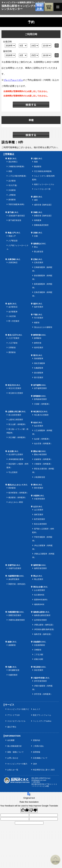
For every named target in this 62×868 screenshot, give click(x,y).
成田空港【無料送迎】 (43, 205)
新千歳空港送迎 (15, 220)
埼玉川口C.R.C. (14, 385)
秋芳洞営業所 (40, 519)
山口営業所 (39, 510)
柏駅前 (37, 323)
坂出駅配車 (39, 373)
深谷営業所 (39, 670)
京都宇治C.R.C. (14, 565)
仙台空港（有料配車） (43, 444)
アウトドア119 (13, 715)
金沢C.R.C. (12, 304)
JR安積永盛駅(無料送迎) (44, 629)
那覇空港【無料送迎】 (43, 216)
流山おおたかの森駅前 (43, 327)
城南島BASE (39, 604)
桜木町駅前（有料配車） (18, 493)
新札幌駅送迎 (14, 670)
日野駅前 (12, 348)
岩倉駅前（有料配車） (43, 459)
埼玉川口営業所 (15, 388)
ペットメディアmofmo (42, 721)
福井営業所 (39, 307)
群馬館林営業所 (40, 399)
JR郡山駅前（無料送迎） (44, 625)
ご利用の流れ (38, 746)
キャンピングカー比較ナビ (18, 709)
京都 (36, 236)
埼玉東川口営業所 (16, 393)
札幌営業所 (13, 675)
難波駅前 (38, 166)
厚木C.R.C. (38, 485)
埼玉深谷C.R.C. (40, 667)
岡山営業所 (39, 579)
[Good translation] (25, 810)
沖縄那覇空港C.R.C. (16, 612)
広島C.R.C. (38, 259)
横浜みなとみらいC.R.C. (18, 485)
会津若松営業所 (40, 620)
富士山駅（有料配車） (18, 424)
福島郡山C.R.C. (40, 244)
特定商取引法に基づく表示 (44, 770)
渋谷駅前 (12, 190)
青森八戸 (12, 236)
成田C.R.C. (38, 197)
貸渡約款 (37, 740)
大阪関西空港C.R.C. (16, 576)
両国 (10, 171)
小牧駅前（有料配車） (43, 464)
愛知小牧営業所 (40, 454)
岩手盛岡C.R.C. (40, 385)
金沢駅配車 (13, 312)
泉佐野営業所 (14, 579)
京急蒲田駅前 (40, 645)
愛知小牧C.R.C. (40, 451)
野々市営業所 (14, 321)
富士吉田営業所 (15, 415)
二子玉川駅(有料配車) (17, 176)
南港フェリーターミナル (44, 184)
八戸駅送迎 (13, 241)
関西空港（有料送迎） (18, 584)
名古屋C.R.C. (13, 451)
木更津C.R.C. (39, 496)
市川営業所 (39, 318)
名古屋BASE (39, 595)
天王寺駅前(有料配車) (43, 171)
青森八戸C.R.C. (14, 233)
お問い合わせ (13, 758)
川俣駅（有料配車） (42, 404)
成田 (36, 200)
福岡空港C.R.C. (40, 565)
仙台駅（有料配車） (42, 439)
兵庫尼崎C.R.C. (14, 259)
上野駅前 (12, 195)
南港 (36, 162)
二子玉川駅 (39, 655)
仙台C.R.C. (38, 422)
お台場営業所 (40, 590)
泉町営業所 (39, 515)
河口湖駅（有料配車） (18, 437)
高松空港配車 (40, 363)
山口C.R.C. (38, 507)
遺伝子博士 (12, 727)
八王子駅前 (13, 343)
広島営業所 (39, 262)
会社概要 (11, 740)
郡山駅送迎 (39, 252)
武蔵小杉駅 (39, 659)
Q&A (35, 764)
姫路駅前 (12, 645)
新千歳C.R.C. (13, 212)
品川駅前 (12, 181)
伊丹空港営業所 (40, 681)
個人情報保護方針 (15, 746)
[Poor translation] (33, 810)
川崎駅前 (38, 650)
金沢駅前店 (13, 307)
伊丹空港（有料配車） (43, 694)
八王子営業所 (14, 338)
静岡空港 (38, 343)
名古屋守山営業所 (16, 454)
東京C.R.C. (12, 159)
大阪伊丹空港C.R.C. (41, 678)
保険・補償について (15, 752)
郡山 (36, 247)
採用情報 (37, 752)
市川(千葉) (13, 185)
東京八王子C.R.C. (15, 335)
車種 (31, 120)
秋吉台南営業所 (40, 524)
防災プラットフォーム (42, 715)
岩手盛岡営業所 (40, 388)
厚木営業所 (39, 488)
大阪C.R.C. (38, 159)
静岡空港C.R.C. (40, 335)
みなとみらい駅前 (16, 502)
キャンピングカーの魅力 (17, 764)
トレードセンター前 (42, 189)
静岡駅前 (38, 338)
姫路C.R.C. (12, 642)
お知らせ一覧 (13, 770)
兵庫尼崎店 (13, 262)
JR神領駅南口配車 (16, 459)
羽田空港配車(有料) (16, 204)
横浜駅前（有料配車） (18, 497)
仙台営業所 (39, 426)
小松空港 (12, 316)
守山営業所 (13, 472)
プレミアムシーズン (13, 80)
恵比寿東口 (13, 162)
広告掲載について (40, 758)
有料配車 (38, 220)
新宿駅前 (12, 200)
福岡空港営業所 (40, 568)
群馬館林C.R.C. (40, 396)
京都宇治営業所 (15, 568)
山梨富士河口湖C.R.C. (17, 412)
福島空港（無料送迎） (43, 634)
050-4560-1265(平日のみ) (41, 778)
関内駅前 (12, 488)
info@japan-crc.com (39, 780)
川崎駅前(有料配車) (16, 166)
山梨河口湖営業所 (16, 420)
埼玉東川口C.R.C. (41, 412)
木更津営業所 (40, 499)
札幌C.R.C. (12, 667)
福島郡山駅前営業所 (42, 615)
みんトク (37, 709)
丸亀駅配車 (39, 368)
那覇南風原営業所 (41, 225)
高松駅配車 (39, 358)
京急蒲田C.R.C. (40, 642)
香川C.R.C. (38, 355)
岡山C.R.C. (38, 576)
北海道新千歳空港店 (17, 216)
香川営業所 (39, 377)
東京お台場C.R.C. (41, 587)
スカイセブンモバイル (16, 721)
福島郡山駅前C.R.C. (41, 612)
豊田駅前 (12, 352)
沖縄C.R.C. (38, 212)
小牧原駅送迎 (40, 477)
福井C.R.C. (38, 304)
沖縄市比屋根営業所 (17, 620)
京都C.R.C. (38, 233)
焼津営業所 (39, 348)
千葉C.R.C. (38, 315)
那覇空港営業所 (15, 615)
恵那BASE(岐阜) (41, 600)
